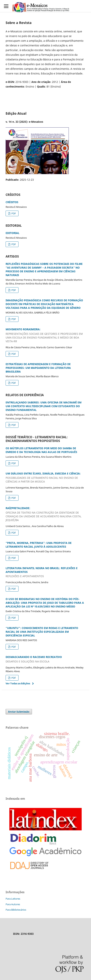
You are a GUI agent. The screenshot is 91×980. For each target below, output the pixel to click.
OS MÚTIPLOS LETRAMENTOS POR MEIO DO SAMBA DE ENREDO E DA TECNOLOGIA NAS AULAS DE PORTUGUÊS (41, 450)
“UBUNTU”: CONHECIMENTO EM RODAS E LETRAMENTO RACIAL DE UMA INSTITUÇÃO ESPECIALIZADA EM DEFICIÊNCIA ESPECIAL (42, 632)
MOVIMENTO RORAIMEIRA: (45, 335)
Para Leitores (13, 899)
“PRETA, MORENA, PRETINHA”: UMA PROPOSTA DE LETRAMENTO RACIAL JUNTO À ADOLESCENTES (39, 545)
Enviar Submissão (19, 712)
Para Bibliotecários (16, 910)
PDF (13, 213)
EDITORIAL (13, 233)
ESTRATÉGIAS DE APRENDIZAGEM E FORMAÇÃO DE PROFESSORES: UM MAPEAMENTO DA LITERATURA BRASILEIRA (38, 368)
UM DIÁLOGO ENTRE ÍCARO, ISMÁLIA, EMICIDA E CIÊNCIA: (45, 478)
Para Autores (13, 904)
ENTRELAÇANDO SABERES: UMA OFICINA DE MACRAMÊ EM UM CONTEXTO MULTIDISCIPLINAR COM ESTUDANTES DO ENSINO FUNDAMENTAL (44, 406)
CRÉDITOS (12, 202)
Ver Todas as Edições (18, 683)
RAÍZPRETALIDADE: (45, 514)
